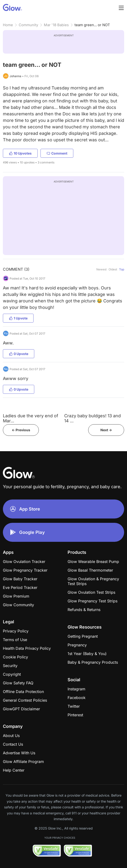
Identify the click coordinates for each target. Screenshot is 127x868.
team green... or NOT (92, 25)
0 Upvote (19, 354)
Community (28, 25)
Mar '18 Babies (56, 25)
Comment (57, 153)
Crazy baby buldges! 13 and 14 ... (92, 418)
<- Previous (21, 430)
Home (8, 25)
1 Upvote (18, 318)
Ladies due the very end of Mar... (31, 418)
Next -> (106, 430)
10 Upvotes (20, 153)
